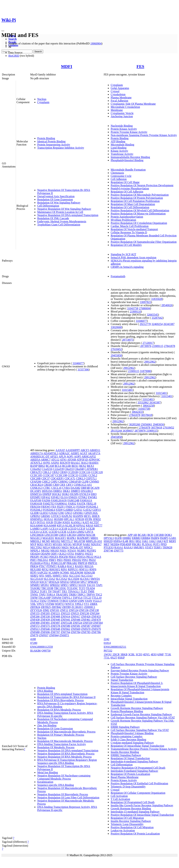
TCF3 (82, 588)
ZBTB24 (35, 607)
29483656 (158, 424)
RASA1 (119, 547)
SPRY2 (74, 585)
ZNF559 (88, 623)
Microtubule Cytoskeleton (125, 107)
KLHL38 (70, 525)
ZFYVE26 (36, 610)
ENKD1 (73, 497)
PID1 (60, 560)
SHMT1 (57, 576)
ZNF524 (78, 623)
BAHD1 (94, 463)
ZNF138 (94, 610)
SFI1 (42, 576)
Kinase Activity (119, 151)
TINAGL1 (74, 591)
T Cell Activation (120, 799)
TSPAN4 (56, 598)
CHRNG (63, 482)
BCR (150, 535)
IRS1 (132, 541)
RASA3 (128, 547)
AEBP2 (75, 453)
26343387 (169, 324)
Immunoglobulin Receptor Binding (130, 157)
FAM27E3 (49, 504)
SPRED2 (55, 585)
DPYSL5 (109, 538)
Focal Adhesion (119, 101)
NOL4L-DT (76, 547)
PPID (164, 544)
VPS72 (40, 604)
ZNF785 (86, 632)
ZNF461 (86, 620)
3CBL (132, 654)
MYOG (68, 544)
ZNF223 (66, 613)
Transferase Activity (122, 154)
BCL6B (66, 466)
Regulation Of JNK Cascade (53, 218)
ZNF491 (45, 623)
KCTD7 (95, 522)
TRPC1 (81, 594)
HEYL (87, 516)
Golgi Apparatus (120, 88)
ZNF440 (55, 620)
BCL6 (58, 466)
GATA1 (78, 510)
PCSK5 (44, 557)
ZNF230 (84, 613)
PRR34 (34, 566)
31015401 (127, 390)
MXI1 (40, 544)
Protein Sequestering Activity (54, 145)
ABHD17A (37, 453)
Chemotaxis (117, 173)
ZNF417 (76, 616)
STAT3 (149, 547)
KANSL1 (76, 522)
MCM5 (46, 541)
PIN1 (85, 560)
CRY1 (69, 485)
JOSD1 (66, 522)
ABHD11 (95, 450)
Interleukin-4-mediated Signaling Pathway (134, 761)
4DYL (146, 654)
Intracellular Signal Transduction (129, 699)
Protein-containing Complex (127, 736)
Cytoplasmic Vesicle (122, 113)
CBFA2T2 (36, 472)
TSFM (34, 598)
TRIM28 (167, 547)
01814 (107, 643)
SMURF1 (139, 547)
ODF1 (54, 554)
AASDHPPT (73, 450)
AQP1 (70, 456)
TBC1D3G (60, 588)
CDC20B (35, 478)
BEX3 (90, 466)
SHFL (49, 576)
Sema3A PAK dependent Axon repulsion (133, 257)
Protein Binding (46, 138)
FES (140, 66)
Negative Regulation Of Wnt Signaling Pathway (64, 209)
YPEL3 (79, 604)
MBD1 (94, 538)
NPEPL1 (35, 551)
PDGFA (54, 557)
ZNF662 (66, 629)
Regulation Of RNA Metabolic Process (59, 710)
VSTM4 (50, 604)
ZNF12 (64, 610)
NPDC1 (88, 547)
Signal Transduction (122, 680)
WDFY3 (60, 604)
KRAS (90, 525)
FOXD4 (81, 507)
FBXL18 (91, 504)
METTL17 (67, 541)
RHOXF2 (55, 569)
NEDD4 (115, 544)
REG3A (89, 566)
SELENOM (77, 573)
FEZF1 (61, 507)
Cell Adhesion (119, 179)
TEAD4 (90, 588)
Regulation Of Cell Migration (127, 818)
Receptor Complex (121, 696)
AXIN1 (55, 463)
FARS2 (72, 504)
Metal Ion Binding (48, 772)
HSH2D (108, 541)
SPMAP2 (93, 582)
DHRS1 (58, 491)
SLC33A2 (49, 579)
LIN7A (89, 532)
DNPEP (47, 494)
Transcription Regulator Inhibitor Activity (61, 148)
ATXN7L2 (36, 463)
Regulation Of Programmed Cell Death (133, 802)
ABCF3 (85, 450)
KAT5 (86, 522)
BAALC (76, 463)
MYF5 (48, 544)
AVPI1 (46, 463)
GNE (61, 513)
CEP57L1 (91, 478)
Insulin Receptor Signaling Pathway (131, 821)
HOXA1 (48, 519)
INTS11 (41, 522)
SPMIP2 (35, 585)
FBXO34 (35, 507)
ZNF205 (45, 613)
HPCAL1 (69, 519)
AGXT (84, 453)
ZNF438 (35, 620)
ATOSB (72, 460)
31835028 (157, 299)
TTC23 (87, 598)
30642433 (137, 412)
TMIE (91, 591)
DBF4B (85, 488)
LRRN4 (81, 535)
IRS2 (138, 541)
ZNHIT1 (64, 635)
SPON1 (45, 585)
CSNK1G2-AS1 (83, 485)
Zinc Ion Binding (47, 725)
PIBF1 (53, 560)
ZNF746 (108, 551)
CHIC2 (46, 482)
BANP (34, 466)
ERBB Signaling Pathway (125, 727)
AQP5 (77, 456)
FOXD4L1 (92, 507)
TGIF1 (43, 591)
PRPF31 (93, 563)
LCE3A (35, 532)
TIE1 (64, 591)
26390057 (128, 431)
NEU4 (46, 547)
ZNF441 (66, 620)
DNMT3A (36, 494)
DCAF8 (95, 488)
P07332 (108, 651)
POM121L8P (58, 563)
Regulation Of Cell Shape (125, 182)
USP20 (73, 601)
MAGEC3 (36, 538)
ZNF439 (45, 620)
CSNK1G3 (36, 488)
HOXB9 (58, 519)
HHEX (96, 516)
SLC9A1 (85, 579)
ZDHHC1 (90, 607)
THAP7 (57, 591)
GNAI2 (53, 513)
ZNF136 (84, 610)
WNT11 (70, 604)
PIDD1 (67, 560)
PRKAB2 (72, 563)
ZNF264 (95, 613)
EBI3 (94, 494)
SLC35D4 (74, 579)
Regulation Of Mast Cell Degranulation (133, 204)
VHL (33, 604)
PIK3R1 (137, 544)
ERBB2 (127, 538)
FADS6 (46, 500)
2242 (106, 639)
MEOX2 (56, 541)
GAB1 (173, 538)
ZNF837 (44, 635)
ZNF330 (45, 616)
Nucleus (42, 99)
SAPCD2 (42, 573)
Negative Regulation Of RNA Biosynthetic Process (66, 754)
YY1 (87, 604)
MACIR (91, 535)
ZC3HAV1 (77, 607)
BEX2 (83, 466)
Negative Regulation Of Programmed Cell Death (138, 768)
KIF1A (61, 525)
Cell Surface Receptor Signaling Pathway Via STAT (140, 730)
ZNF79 (34, 635)
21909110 (135, 311)
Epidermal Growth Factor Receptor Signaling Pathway (141, 714)
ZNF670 (86, 629)
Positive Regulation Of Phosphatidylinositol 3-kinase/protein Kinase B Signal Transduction (137, 685)
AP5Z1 (54, 456)
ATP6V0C (94, 460)
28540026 (167, 305)
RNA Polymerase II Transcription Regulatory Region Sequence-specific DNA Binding (67, 761)
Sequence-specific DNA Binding (56, 785)
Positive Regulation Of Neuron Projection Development (142, 185)
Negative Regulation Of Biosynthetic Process (63, 794)
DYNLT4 (85, 494)
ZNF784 (76, 632)
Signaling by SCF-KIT (123, 254)
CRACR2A (37, 485)
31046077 (78, 363)
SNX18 (34, 582)
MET (107, 544)
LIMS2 (80, 532)
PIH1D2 (77, 560)
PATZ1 (89, 554)
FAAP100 (36, 500)
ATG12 (55, 460)
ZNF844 (54, 635)
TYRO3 (64, 601)
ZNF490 (35, 623)
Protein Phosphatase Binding (127, 711)
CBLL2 (47, 472)
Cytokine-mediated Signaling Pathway (132, 743)
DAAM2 (75, 488)
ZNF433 (96, 616)
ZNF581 (76, 626)
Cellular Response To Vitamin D (129, 232)
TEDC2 (35, 591)
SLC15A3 (87, 576)
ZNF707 (55, 632)
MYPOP (77, 544)
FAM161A (86, 500)
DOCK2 (57, 494)
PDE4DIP (126, 544)
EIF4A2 (46, 497)
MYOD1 (58, 544)
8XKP (121, 658)
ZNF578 (55, 626)
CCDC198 (61, 475)
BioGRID (14, 56)
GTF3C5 (56, 516)
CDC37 (46, 478)
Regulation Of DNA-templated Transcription (62, 694)
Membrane (117, 110)
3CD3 (139, 654)
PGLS (98, 557)
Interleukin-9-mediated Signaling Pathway (134, 771)
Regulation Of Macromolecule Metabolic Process (65, 741)
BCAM (50, 466)
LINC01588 (51, 535)
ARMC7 (46, 460)
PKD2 (92, 560)
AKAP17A (94, 453)
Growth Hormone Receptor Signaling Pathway (137, 708)
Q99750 (46, 651)
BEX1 (75, 466)
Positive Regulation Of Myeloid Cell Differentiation (140, 210)
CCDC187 (49, 475)
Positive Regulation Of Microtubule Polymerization (140, 195)
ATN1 (63, 460)
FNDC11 (71, 507)
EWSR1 (92, 497)
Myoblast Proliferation (123, 220)
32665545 (152, 315)
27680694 (145, 308)
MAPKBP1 (83, 538)
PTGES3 (109, 547)
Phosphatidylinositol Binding (127, 160)
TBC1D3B (47, 588)
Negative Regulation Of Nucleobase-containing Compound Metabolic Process (64, 777)
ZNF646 (45, 629)
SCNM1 (65, 573)
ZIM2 (46, 610)
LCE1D (72, 529)
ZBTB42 (57, 607)
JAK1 (145, 541)
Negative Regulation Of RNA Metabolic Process (65, 757)
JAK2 (152, 541)
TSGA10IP (44, 598)
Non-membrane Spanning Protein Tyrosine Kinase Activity (144, 135)
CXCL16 (56, 488)
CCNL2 (93, 475)
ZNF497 (55, 623)
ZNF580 (66, 626)
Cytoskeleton (118, 94)
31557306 (83, 370)
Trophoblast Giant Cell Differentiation (59, 225)
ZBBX (94, 604)
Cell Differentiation (48, 206)
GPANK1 (78, 513)
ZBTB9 (67, 607)
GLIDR (35, 513)
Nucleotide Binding (122, 126)
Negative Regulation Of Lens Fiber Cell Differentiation (68, 798)
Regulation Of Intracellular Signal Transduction (137, 746)
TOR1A (51, 594)
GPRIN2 (35, 516)
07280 (34, 643)
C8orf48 (79, 469)
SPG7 (83, 582)
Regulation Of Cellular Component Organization (138, 793)
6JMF (161, 654)
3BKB (124, 654)
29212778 (145, 324)
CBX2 (55, 472)
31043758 (133, 308)
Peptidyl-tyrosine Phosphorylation (130, 188)
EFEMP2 (35, 497)
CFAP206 (36, 482)
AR (135, 535)
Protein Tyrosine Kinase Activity (129, 132)
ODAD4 (35, 554)
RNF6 (93, 569)
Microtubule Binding (122, 145)
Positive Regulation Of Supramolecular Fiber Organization (144, 242)
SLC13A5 (75, 576)
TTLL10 (97, 598)
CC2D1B (73, 472)
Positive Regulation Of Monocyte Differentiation (138, 214)
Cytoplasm (43, 102)
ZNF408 (55, 616)
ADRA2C (65, 453)
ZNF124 (74, 610)
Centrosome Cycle (121, 176)
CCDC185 (36, 475)
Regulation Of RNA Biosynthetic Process (60, 700)
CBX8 (63, 472)
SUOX (82, 585)
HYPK (89, 519)
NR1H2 (45, 551)
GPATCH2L (91, 513)
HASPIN (78, 516)
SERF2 (34, 576)
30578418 (146, 415)
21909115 (158, 346)
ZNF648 (55, 629)
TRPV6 (91, 594)
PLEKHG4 (36, 563)
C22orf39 (58, 469)
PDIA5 (72, 557)
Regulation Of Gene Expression (55, 199)
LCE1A (54, 529)
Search (12, 39)
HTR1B (80, 519)
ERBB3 (136, 538)
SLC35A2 (61, 579)
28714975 (128, 340)
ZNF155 (35, 613)
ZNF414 (66, 616)
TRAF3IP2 (62, 594)
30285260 (135, 424)
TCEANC (73, 588)
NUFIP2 (91, 551)
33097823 (145, 302)
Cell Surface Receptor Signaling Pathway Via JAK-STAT (143, 718)
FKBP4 (155, 538)
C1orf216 (47, 469)
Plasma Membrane (121, 97)
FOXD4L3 (36, 510)
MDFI (67, 66)
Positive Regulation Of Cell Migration (132, 827)
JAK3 (160, 541)
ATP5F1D (82, 460)
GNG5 (68, 513)
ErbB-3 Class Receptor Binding (128, 739)
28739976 (146, 346)
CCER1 (83, 475)
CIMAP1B (75, 482)
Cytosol (115, 91)
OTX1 (71, 554)
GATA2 (87, 510)
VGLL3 (97, 601)
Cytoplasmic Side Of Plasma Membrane (133, 104)
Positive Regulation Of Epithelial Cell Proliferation (139, 783)
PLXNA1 (147, 544)
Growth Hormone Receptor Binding (131, 808)
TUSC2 (35, 601)
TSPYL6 (78, 598)
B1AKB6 (35, 651)
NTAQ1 (72, 551)
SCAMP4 (54, 573)
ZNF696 (45, 632)
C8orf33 (69, 469)
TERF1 (158, 547)
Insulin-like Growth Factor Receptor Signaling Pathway (142, 805)
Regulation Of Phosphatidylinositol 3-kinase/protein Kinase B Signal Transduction (140, 691)
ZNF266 (35, 616)
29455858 (116, 355)
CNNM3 (94, 482)
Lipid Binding (119, 148)
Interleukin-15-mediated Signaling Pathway (135, 812)
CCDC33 (73, 475)
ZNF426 (86, 616)
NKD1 (65, 547)
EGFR (118, 538)
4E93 (154, 654)
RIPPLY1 (73, 569)
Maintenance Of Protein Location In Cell (60, 212)
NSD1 (63, 551)
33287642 (157, 318)
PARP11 (80, 554)
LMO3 (63, 535)
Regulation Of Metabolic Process (56, 747)
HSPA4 (118, 541)
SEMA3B (89, 573)
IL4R (125, 541)
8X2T (114, 658)
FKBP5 (164, 538)
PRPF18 (83, 563)
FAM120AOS (59, 500)
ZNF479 (96, 620)
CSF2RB (159, 535)
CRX (62, 485)
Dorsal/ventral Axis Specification (56, 196)
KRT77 (98, 525)
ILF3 (33, 522)
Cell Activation (119, 796)
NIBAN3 (56, 547)
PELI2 (90, 557)
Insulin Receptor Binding (125, 752)
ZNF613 (35, 629)
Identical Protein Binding (51, 141)
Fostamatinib (118, 276)
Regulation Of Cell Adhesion (127, 192)
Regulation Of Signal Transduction (130, 758)
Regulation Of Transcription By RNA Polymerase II (66, 697)
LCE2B (90, 529)
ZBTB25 (46, 607)
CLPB (85, 482)
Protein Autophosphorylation (127, 217)
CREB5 (48, 485)
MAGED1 (48, 538)
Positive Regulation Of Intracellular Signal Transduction (142, 815)
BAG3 (85, 463)
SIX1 (65, 576)
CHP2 (54, 482)
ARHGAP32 (89, 456)
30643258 (148, 406)
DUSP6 (74, 494)
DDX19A (47, 491)
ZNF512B (67, 623)
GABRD (68, 510)
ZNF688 (35, 632)
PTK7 (42, 566)
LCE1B (63, 529)
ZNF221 (55, 613)
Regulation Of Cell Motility (126, 245)
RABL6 (62, 566)
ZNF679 (96, 629)
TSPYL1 (67, 598)
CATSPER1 (91, 469)
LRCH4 (71, 535)
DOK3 (66, 494)
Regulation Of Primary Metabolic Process (61, 735)
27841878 (169, 346)
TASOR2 (35, 588)
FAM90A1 (61, 504)
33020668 (116, 327)
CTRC (47, 488)
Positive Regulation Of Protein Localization (135, 834)
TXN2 (43, 601)
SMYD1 (95, 579)
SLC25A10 (37, 579)
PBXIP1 (35, 557)
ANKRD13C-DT (40, 456)
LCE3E (62, 532)
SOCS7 (44, 582)
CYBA (66, 488)
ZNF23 (75, 613)
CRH (56, 485)
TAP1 (99, 585)
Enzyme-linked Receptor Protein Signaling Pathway (140, 670)
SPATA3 (65, 582)
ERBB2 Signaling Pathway (126, 755)
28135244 (116, 431)
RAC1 (71, 566)
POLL (47, 563)
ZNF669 (76, 629)
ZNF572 (35, 626)
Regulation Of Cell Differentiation (130, 207)
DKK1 (67, 491)
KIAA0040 (37, 525)
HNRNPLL (37, 519)
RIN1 (64, 569)
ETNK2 (83, 497)
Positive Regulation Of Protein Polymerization (137, 198)
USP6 (81, 601)
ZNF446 (76, 620)
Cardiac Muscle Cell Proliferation (130, 226)
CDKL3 (81, 478)
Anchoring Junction (122, 116)
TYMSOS (53, 601)
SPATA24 (54, 582)
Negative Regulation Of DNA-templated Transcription (68, 215)
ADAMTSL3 (51, 453)
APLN (62, 456)
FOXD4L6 (49, 510)
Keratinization (45, 782)
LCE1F (81, 529)
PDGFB (63, 557)
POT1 (156, 544)
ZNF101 (55, 610)
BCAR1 (142, 535)
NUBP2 (82, 551)
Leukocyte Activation (123, 830)
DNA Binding (45, 691)
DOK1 (168, 535)
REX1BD (36, 569)
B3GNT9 (65, 463)
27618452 (116, 349)
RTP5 (33, 573)
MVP (33, 544)
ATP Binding (118, 141)
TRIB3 (73, 594)
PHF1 (33, 560)
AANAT (60, 450)
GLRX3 (44, 513)
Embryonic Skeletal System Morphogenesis (62, 221)
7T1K (168, 654)
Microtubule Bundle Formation (128, 170)
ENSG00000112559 (42, 647)
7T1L (107, 658)
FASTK (81, 504)
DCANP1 (36, 491)
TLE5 (84, 591)
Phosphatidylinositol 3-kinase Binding (132, 733)
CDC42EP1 (57, 478)
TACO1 (91, 585)
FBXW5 (46, 507)
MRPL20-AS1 (94, 541)
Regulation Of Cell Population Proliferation (135, 201)
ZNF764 (66, 632)
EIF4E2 (55, 497)
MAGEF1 (60, 538)
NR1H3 (55, 551)
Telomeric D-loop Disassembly (128, 787)
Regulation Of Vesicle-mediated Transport (134, 229)
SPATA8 (75, 582)
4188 (33, 639)
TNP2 (42, 594)
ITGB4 (58, 522)
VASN (88, 601)
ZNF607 (96, 626)
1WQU (108, 654)
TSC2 (99, 594)
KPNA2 (81, 525)
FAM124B (73, 500)
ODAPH (45, 554)
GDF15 (97, 510)
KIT (166, 541)
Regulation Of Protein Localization (130, 774)
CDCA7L (70, 478)
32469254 (157, 324)
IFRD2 (97, 519)
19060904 (96, 43)
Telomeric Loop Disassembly (127, 824)
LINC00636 (37, 535)
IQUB (50, 522)
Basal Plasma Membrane (125, 777)
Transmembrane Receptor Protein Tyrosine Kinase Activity (144, 749)
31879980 (145, 371)
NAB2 (86, 544)
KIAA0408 (50, 525)
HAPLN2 (67, 516)
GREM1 (45, 516)
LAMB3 (35, 529)
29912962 (150, 362)
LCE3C (44, 532)
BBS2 (42, 466)
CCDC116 (85, 472)
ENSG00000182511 (115, 647)
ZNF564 (98, 623)
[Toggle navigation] (3, 31)
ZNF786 (96, 632)
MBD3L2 (36, 541)
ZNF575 (45, 626)
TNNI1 (34, 594)
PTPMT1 (52, 566)
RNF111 (84, 569)
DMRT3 (76, 491)
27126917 (148, 343)
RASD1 (79, 566)
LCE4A (71, 532)
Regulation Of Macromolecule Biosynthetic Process (66, 732)
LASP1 (44, 529)
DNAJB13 (87, 491)
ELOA (64, 497)
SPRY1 (65, 585)
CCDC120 (97, 472)
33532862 (143, 402)
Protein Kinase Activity (124, 129)
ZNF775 (119, 551)
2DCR (116, 654)
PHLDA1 (43, 560)
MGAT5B (80, 541)
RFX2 (45, 569)
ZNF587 (86, 626)
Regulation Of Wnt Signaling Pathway (59, 203)
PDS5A (81, 557)
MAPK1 (71, 538)
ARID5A (35, 460)
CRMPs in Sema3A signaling (127, 267)
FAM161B (36, 504)
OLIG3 (62, 554)
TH (50, 591)
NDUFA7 (96, 544)
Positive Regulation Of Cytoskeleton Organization (139, 223)
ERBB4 (146, 538)
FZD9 (59, 510)
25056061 (146, 424)
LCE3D (53, 532)
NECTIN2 (36, 547)
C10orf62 (36, 469)
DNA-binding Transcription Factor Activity (62, 744)
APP (130, 535)
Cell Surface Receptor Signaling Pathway (134, 677)
